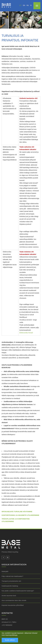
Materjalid (5, 571)
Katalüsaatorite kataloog (10, 586)
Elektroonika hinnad (26, 333)
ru (28, 5)
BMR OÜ (5, 619)
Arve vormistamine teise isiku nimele (14, 600)
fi (31, 5)
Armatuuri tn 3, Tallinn (9, 622)
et (20, 5)
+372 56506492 (7, 625)
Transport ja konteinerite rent (11, 581)
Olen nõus (10, 640)
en (24, 5)
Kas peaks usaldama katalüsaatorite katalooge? (18, 591)
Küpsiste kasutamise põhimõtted (13, 605)
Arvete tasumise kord (9, 596)
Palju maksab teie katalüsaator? (12, 576)
